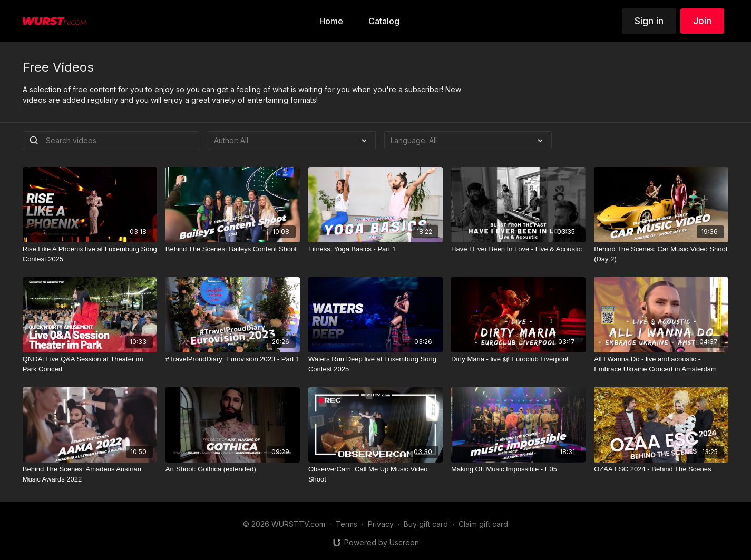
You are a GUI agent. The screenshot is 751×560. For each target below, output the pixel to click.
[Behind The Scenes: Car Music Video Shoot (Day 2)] (661, 254)
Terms (347, 524)
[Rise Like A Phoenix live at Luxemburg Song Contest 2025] (90, 254)
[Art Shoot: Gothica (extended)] (233, 469)
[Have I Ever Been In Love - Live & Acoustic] (518, 249)
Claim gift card (483, 524)
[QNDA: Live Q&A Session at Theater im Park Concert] (90, 364)
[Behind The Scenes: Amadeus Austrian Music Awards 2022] (90, 474)
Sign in (649, 21)
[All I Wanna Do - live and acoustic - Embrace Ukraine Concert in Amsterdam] (661, 364)
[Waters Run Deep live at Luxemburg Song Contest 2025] (375, 364)
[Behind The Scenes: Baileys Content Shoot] (233, 249)
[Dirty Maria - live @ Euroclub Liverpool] (518, 359)
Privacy (381, 524)
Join (702, 21)
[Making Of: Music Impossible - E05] (518, 469)
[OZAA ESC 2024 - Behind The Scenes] (661, 469)
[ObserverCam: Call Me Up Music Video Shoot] (375, 474)
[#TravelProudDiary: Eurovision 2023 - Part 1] (233, 359)
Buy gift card (426, 524)
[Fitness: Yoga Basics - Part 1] (375, 249)
